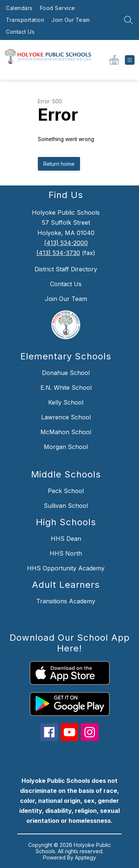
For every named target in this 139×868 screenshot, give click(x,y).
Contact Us (20, 32)
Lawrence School (66, 417)
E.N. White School (66, 388)
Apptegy (85, 857)
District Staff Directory (66, 269)
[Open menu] (130, 60)
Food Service (58, 8)
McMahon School (66, 432)
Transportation (25, 20)
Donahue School (66, 373)
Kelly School (66, 402)
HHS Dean (66, 539)
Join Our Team (71, 20)
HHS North (66, 553)
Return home (59, 164)
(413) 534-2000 (66, 243)
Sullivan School (66, 506)
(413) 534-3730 (58, 253)
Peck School (66, 491)
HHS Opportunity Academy (66, 568)
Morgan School (66, 447)
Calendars (19, 8)
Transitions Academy (66, 601)
